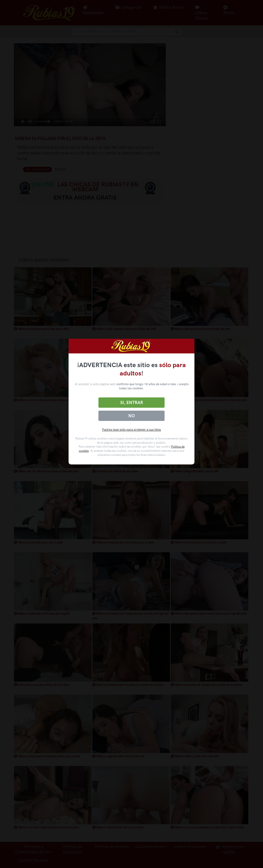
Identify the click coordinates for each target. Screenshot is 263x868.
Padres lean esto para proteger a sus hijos (131, 430)
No (131, 416)
